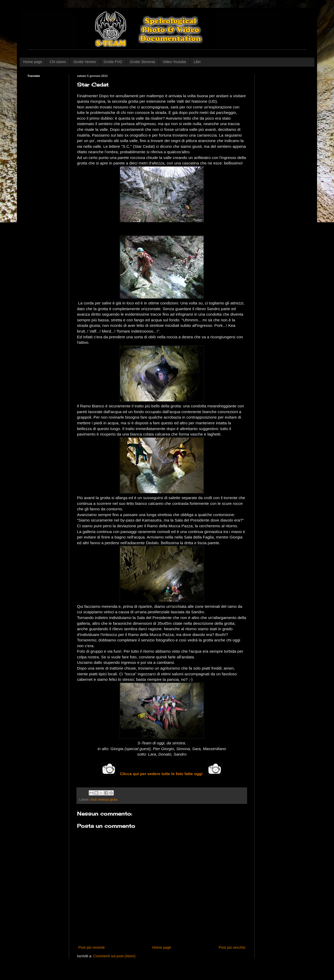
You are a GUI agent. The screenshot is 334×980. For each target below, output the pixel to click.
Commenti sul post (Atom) (114, 956)
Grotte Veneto (85, 62)
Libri (197, 62)
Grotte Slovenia (143, 62)
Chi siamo (58, 62)
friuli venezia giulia (104, 800)
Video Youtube (174, 62)
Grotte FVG (113, 62)
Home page (33, 62)
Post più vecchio (232, 947)
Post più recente (91, 947)
